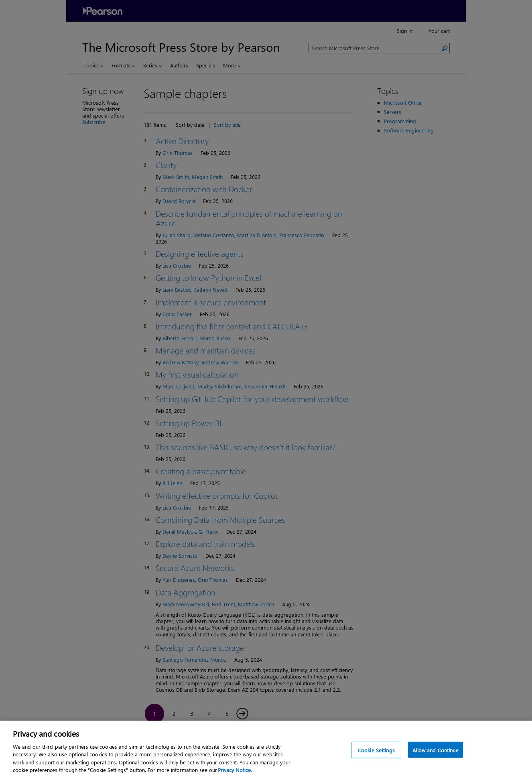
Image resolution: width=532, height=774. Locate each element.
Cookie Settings (376, 756)
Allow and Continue (435, 756)
